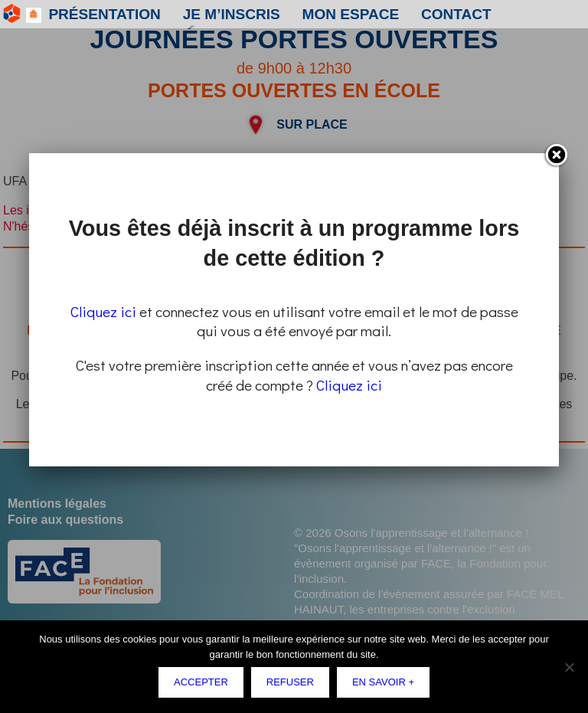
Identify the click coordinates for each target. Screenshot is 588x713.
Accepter (201, 682)
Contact (322, 14)
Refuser (290, 682)
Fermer (556, 155)
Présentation (83, 14)
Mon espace (250, 14)
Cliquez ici (103, 311)
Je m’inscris (169, 14)
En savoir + (383, 682)
